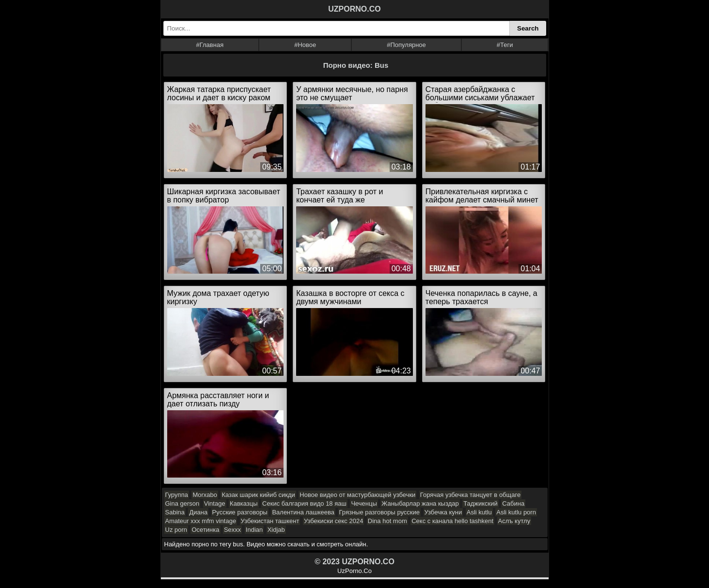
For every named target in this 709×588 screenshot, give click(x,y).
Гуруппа (177, 495)
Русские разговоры (240, 512)
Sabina (175, 512)
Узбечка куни (443, 512)
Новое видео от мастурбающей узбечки (357, 495)
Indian (254, 530)
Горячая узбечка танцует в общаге (470, 495)
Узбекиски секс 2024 (333, 521)
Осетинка (205, 530)
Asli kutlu (479, 512)
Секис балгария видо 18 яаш (304, 503)
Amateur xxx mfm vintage (201, 521)
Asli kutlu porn (516, 512)
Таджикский (481, 503)
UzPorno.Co (354, 571)
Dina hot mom (387, 521)
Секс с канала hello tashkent (452, 521)
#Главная (210, 45)
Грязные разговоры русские (380, 512)
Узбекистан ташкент (270, 521)
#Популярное (406, 45)
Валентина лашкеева (303, 512)
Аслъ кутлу (514, 521)
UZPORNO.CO (354, 9)
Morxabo (205, 495)
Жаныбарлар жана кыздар (420, 503)
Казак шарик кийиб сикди (258, 495)
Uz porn (176, 530)
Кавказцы (244, 503)
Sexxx (232, 530)
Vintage (215, 503)
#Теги (505, 45)
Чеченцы (364, 503)
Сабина (513, 503)
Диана (198, 512)
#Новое (305, 45)
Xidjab (276, 530)
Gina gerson (182, 503)
